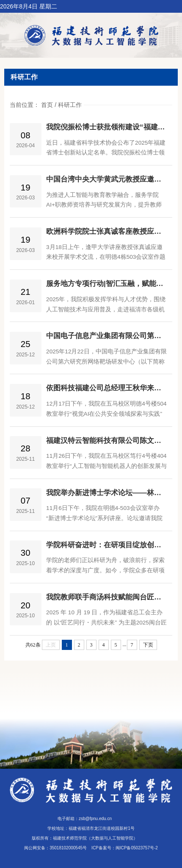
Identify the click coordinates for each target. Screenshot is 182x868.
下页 (148, 645)
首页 (47, 105)
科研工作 (70, 105)
